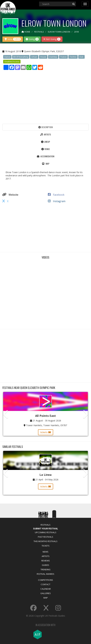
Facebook (56, 195)
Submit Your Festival (46, 529)
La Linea (45, 475)
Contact (45, 584)
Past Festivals (45, 537)
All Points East (45, 416)
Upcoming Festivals (46, 532)
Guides (45, 565)
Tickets (46, 546)
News (45, 552)
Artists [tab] (46, 134)
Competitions (45, 580)
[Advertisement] (45, 96)
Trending (45, 569)
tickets (46, 432)
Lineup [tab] (45, 142)
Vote (13, 39)
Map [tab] (46, 164)
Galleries (46, 593)
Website (10, 195)
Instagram (57, 201)
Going (32, 39)
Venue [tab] (46, 149)
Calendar (46, 589)
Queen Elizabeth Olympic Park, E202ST (44, 51)
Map (46, 598)
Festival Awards (45, 574)
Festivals (45, 525)
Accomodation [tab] (46, 156)
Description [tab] (45, 127)
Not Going (52, 39)
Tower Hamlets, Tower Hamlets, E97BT (47, 425)
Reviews (46, 561)
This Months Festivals (45, 541)
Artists (46, 556)
